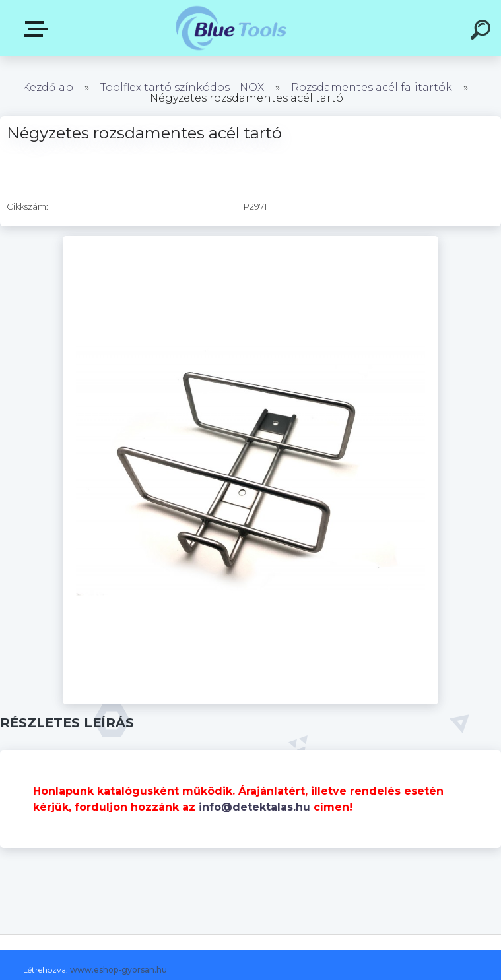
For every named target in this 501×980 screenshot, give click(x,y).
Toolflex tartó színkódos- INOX (182, 87)
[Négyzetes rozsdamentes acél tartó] (250, 241)
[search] (483, 32)
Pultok (38, 29)
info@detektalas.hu (254, 807)
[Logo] (231, 28)
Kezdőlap (48, 87)
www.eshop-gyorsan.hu (118, 970)
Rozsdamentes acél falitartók (372, 87)
